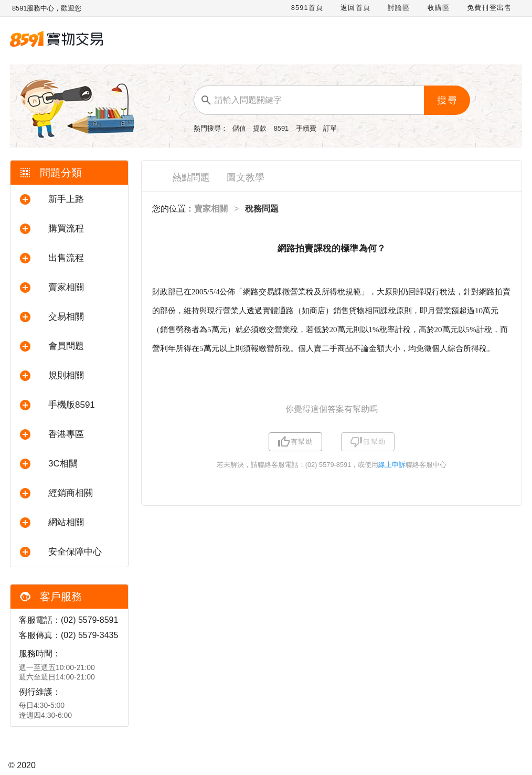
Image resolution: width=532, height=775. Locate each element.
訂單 (330, 128)
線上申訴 (392, 465)
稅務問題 (262, 209)
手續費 (307, 128)
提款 (261, 128)
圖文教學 (246, 177)
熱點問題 (191, 177)
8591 (282, 128)
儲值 (240, 128)
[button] (69, 199)
